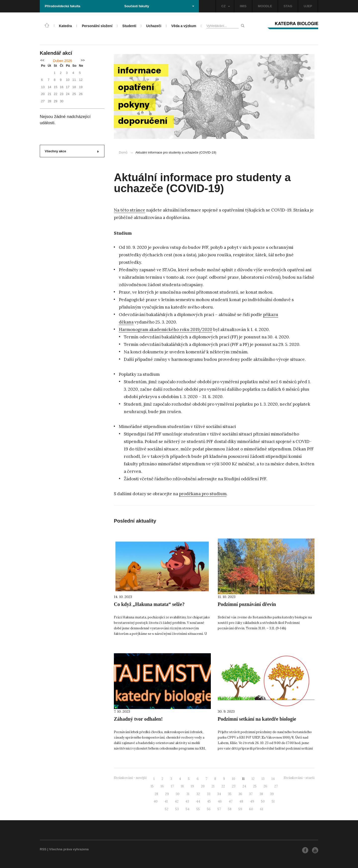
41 (166, 801)
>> (83, 60)
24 (244, 786)
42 (177, 801)
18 (182, 786)
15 (152, 786)
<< (42, 60)
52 (167, 809)
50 (263, 801)
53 (177, 809)
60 (251, 809)
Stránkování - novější (130, 778)
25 (255, 786)
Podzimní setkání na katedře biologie (257, 719)
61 (262, 809)
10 (234, 779)
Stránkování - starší (299, 778)
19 (192, 786)
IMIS (243, 6)
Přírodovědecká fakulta (63, 6)
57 (219, 809)
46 (220, 801)
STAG (288, 6)
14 (273, 779)
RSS (43, 849)
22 (223, 786)
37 (251, 794)
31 (188, 794)
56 (209, 809)
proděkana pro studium (203, 494)
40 (156, 801)
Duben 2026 (62, 61)
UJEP (308, 6)
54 (188, 809)
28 (156, 794)
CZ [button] (225, 6)
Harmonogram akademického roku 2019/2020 (166, 329)
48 (241, 801)
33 (209, 794)
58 (230, 809)
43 (187, 801)
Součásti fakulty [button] (159, 6)
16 (162, 786)
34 (219, 794)
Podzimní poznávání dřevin (247, 604)
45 (209, 801)
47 (231, 801)
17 (172, 786)
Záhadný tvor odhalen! (138, 719)
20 (203, 786)
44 (198, 801)
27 (276, 786)
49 (252, 801)
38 (261, 794)
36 (240, 794)
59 (240, 809)
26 (265, 786)
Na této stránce (130, 210)
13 (263, 779)
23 (234, 786)
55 (198, 809)
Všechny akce (72, 151)
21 (213, 786)
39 (272, 794)
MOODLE (265, 6)
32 (198, 794)
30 (178, 794)
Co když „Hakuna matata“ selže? (149, 604)
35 (230, 794)
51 (273, 801)
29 (167, 794)
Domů (123, 152)
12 (253, 779)
